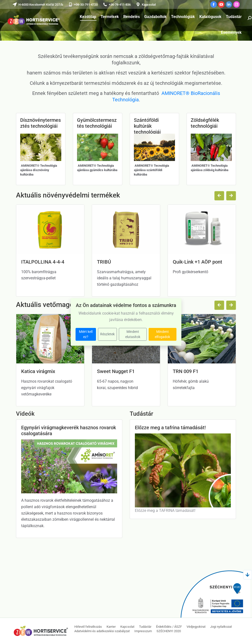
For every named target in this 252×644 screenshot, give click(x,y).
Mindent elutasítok (133, 334)
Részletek (107, 334)
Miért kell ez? (86, 334)
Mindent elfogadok (162, 334)
